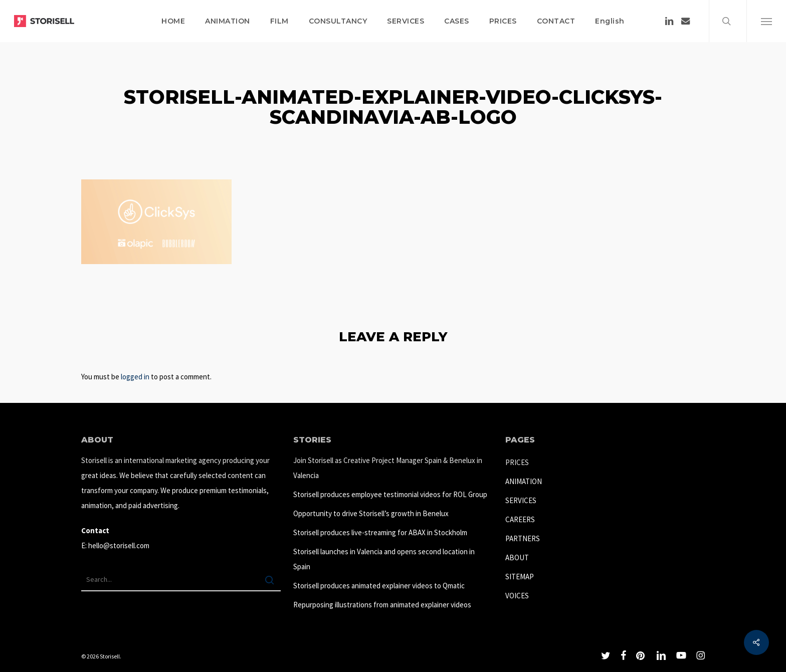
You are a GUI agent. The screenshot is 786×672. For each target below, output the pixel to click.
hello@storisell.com (119, 545)
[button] (766, 21)
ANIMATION (524, 481)
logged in (135, 377)
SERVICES (521, 500)
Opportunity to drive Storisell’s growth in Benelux (371, 513)
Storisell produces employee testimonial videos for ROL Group (390, 494)
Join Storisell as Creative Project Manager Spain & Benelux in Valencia (388, 468)
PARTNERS (523, 538)
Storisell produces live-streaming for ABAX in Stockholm (380, 532)
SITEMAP (520, 577)
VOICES (517, 596)
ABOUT (517, 557)
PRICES (517, 462)
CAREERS (520, 519)
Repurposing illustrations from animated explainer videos (382, 605)
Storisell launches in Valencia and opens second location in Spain (384, 559)
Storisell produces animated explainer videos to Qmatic (379, 586)
